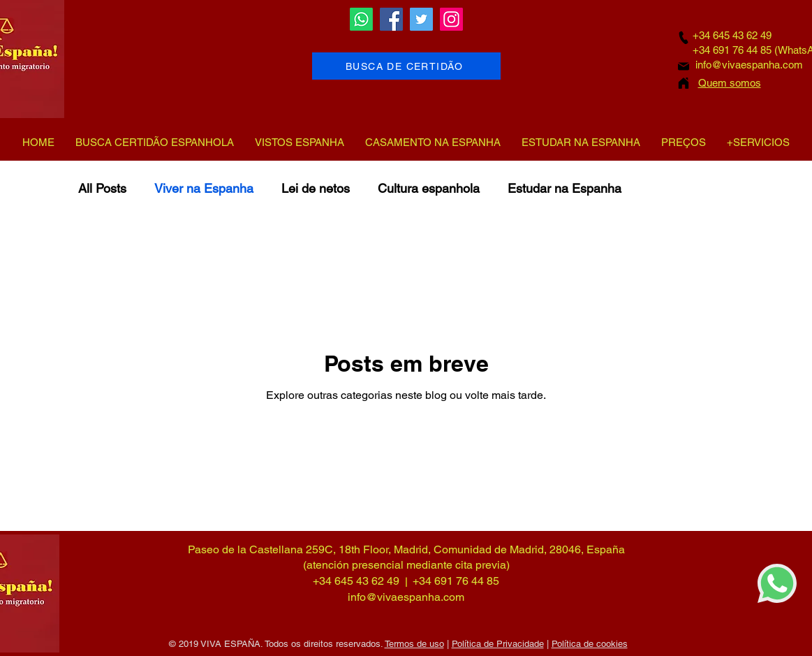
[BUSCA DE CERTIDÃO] (406, 66)
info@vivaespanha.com (749, 65)
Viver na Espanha (204, 188)
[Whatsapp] (361, 19)
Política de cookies (590, 644)
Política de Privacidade (498, 644)
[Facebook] (391, 19)
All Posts (102, 188)
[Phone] (684, 37)
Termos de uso (414, 644)
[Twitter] (421, 19)
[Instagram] (451, 19)
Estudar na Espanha (564, 188)
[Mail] (684, 66)
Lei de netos (316, 188)
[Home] (684, 83)
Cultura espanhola (429, 188)
